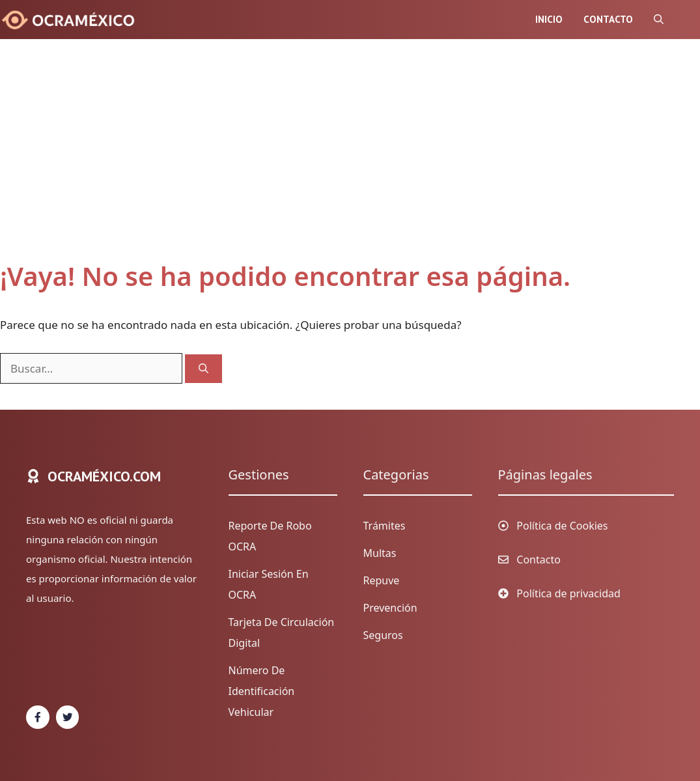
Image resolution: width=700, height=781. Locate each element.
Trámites (385, 526)
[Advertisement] (337, 163)
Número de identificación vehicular (262, 691)
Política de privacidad (568, 593)
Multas (380, 553)
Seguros (383, 635)
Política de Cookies (562, 526)
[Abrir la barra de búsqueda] (659, 20)
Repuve (382, 580)
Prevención (390, 608)
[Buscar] (203, 369)
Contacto (608, 19)
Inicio (549, 19)
